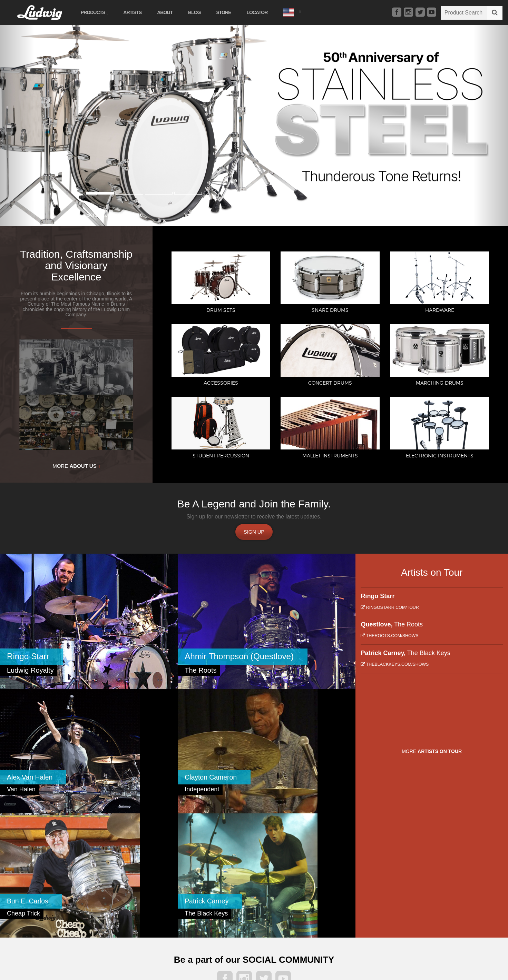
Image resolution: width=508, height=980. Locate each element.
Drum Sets (74, 875)
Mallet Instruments (149, 894)
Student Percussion (151, 884)
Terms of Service (430, 897)
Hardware (73, 894)
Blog (200, 12)
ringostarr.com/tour (390, 611)
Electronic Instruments (154, 903)
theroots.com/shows (389, 640)
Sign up (254, 533)
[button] (297, 12)
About (171, 12)
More (76, 466)
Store (230, 12)
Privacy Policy (398, 897)
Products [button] (100, 12)
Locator (263, 12)
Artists (138, 12)
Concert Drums (79, 913)
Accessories (75, 903)
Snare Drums (77, 884)
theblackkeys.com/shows (395, 668)
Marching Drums (148, 875)
